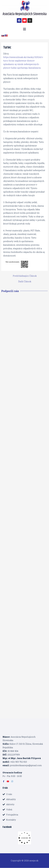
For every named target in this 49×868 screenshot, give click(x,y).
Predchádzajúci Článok (25, 276)
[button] (24, 29)
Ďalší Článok (25, 281)
